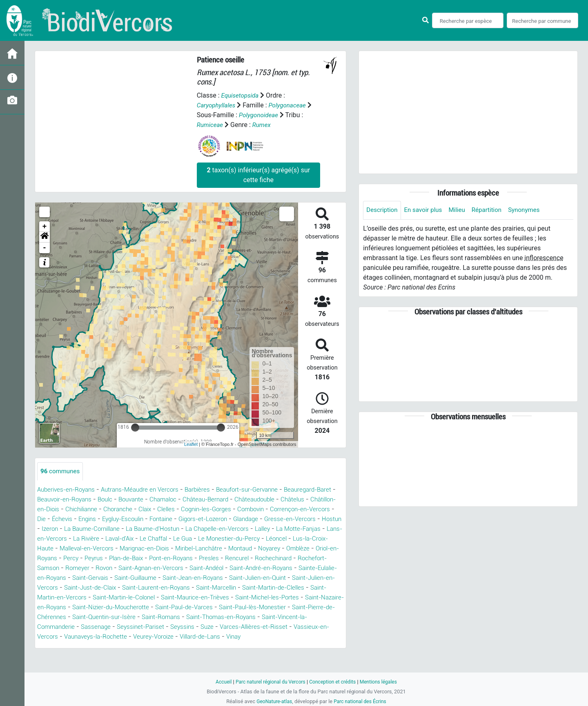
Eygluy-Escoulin (204, 519)
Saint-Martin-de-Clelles (266, 598)
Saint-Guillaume (89, 588)
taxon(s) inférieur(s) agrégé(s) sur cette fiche (258, 175)
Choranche (185, 509)
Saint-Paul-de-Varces (239, 617)
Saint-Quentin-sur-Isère (189, 627)
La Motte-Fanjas (150, 539)
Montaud (129, 558)
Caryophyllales (217, 105)
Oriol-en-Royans (233, 558)
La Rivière (249, 539)
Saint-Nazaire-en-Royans (74, 617)
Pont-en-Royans (80, 568)
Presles (120, 568)
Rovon (315, 568)
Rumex (264, 125)
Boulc (132, 500)
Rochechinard (188, 568)
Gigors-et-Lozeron (292, 519)
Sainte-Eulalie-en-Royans (271, 578)
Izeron (167, 529)
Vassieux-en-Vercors (123, 647)
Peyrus (295, 558)
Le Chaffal (322, 539)
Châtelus (50, 509)
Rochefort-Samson (241, 568)
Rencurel (149, 568)
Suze (296, 637)
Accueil (219, 682)
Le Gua (47, 549)
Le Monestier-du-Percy (97, 549)
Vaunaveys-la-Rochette (193, 647)
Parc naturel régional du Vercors (268, 682)
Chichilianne (146, 509)
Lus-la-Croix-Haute (193, 549)
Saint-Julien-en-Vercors (296, 588)
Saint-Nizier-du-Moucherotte (159, 617)
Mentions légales (382, 682)
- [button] (45, 248)
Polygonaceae (291, 105)
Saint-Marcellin (204, 598)
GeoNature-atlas (273, 701)
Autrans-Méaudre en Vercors (147, 490)
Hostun (141, 529)
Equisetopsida (241, 95)
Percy (271, 558)
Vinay (45, 656)
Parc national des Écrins (361, 701)
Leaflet (191, 444)
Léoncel (147, 549)
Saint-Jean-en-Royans (152, 588)
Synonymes (532, 210)
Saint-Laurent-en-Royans (138, 598)
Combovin (327, 509)
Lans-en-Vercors (204, 539)
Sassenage (178, 637)
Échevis (138, 519)
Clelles (236, 509)
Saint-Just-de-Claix (66, 598)
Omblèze (190, 558)
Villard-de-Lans (306, 647)
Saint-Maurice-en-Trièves (209, 607)
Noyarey (160, 558)
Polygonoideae (260, 115)
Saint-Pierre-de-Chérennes (110, 627)
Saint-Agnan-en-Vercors (73, 578)
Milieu (462, 210)
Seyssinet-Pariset (225, 637)
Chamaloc (195, 500)
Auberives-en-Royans (68, 490)
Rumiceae (211, 125)
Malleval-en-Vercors (256, 549)
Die (116, 519)
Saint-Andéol (133, 578)
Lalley (111, 539)
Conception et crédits (334, 682)
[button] (45, 237)
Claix (214, 509)
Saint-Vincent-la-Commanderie (110, 637)
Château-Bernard (240, 500)
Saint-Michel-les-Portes (287, 607)
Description (383, 210)
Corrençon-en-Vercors (73, 519)
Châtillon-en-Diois (95, 509)
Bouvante (160, 500)
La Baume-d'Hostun (278, 529)
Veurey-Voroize (256, 647)
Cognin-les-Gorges (279, 509)
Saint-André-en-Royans (193, 578)
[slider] (135, 428)
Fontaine (246, 519)
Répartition (493, 210)
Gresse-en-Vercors (98, 529)
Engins (165, 519)
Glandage (51, 529)
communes (61, 471)
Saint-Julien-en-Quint (223, 588)
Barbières (208, 490)
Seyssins (270, 637)
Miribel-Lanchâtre (84, 558)
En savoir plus (426, 210)
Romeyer (287, 568)
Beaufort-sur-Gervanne (261, 490)
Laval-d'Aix (285, 539)
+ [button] (45, 227)
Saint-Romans (251, 627)
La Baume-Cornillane (212, 529)
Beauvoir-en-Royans (88, 500)
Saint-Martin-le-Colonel (131, 607)
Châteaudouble (293, 500)
